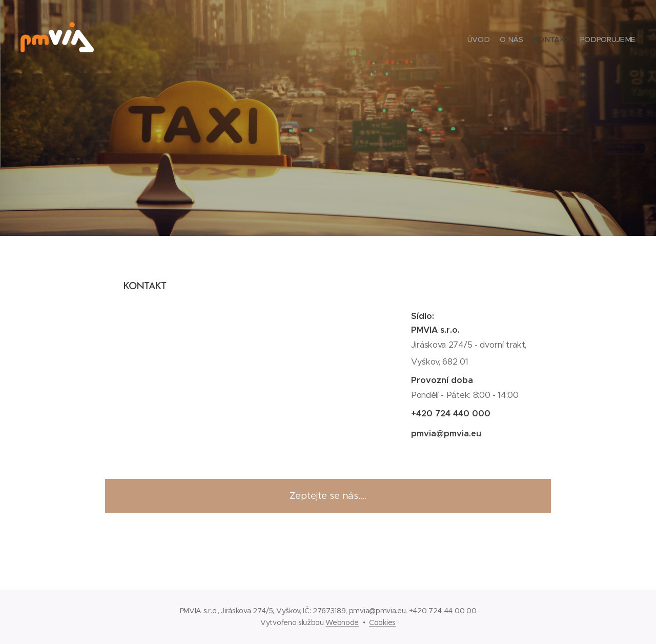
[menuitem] (606, 41)
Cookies (382, 622)
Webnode (342, 622)
